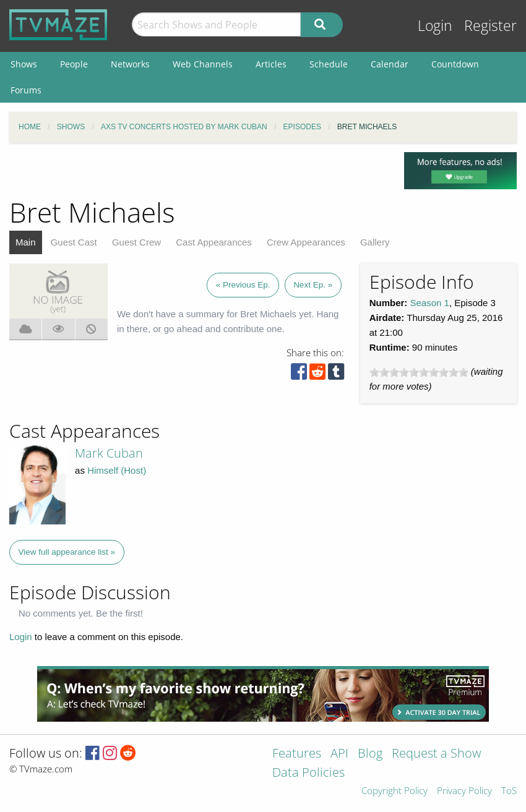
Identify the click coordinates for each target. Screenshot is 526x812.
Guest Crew (136, 242)
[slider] (419, 372)
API (339, 754)
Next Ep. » (313, 285)
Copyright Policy (394, 791)
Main (26, 242)
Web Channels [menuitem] (203, 64)
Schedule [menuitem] (329, 64)
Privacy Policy (464, 791)
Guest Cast (74, 242)
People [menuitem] (74, 64)
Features (297, 754)
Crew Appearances (306, 242)
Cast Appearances (214, 242)
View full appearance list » (67, 552)
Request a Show (436, 754)
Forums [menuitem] (26, 90)
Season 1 (430, 303)
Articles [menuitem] (271, 64)
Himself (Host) (117, 470)
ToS (509, 791)
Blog (370, 754)
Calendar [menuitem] (390, 64)
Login (435, 26)
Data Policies (308, 773)
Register (490, 26)
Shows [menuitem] (24, 64)
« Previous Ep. (243, 285)
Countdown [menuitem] (455, 64)
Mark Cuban (109, 453)
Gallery (375, 242)
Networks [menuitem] (130, 64)
